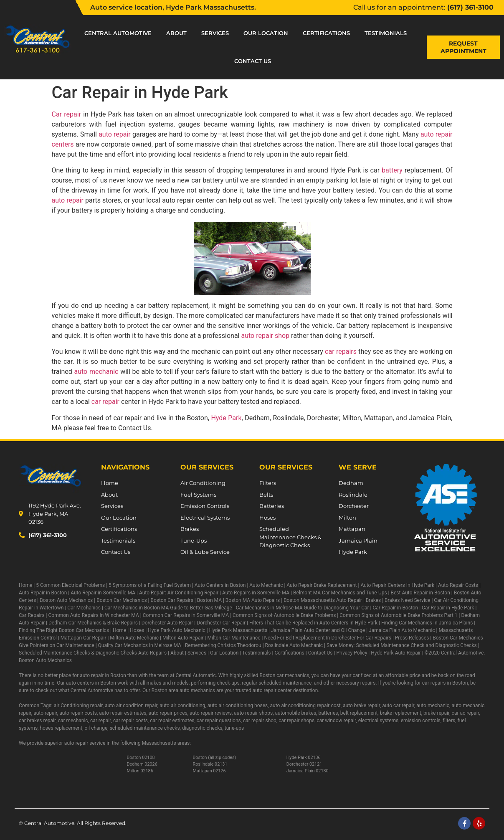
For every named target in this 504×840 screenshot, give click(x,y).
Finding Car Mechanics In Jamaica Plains (427, 623)
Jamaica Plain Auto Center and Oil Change (318, 630)
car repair (105, 402)
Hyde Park (226, 418)
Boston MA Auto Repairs (253, 600)
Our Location (266, 33)
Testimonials (386, 33)
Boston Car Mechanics (122, 600)
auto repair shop (265, 336)
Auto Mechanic (266, 585)
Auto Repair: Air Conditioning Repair (179, 593)
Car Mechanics (84, 608)
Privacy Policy (352, 653)
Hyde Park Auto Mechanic (177, 630)
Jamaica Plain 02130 (308, 771)
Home (25, 585)
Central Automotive (118, 33)
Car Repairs (32, 615)
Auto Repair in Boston (43, 593)
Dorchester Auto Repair (167, 623)
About (176, 33)
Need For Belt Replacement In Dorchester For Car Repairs (328, 638)
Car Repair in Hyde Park (448, 608)
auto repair (115, 134)
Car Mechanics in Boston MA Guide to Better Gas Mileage (168, 608)
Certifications (326, 33)
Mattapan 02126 (209, 771)
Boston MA (209, 600)
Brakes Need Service (407, 600)
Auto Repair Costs (458, 585)
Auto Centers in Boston (220, 585)
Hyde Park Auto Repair (396, 653)
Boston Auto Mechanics (66, 600)
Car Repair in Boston (396, 608)
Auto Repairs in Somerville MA (256, 593)
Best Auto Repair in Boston (420, 593)
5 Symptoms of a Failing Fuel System (150, 585)
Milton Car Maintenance (234, 638)
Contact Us (253, 61)
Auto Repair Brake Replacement (322, 585)
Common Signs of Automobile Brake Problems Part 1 (398, 615)
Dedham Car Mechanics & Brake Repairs (93, 623)
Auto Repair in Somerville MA (103, 593)
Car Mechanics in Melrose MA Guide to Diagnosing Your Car (303, 608)
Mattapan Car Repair (84, 638)
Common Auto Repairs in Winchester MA (93, 615)
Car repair (66, 114)
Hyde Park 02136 (304, 758)
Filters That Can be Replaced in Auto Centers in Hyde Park (313, 623)
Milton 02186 (140, 771)
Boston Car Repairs (172, 600)
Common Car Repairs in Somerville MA (186, 615)
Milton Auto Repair (183, 638)
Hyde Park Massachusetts (238, 630)
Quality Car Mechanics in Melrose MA (140, 645)
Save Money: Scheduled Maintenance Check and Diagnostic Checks (402, 645)
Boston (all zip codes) (215, 758)
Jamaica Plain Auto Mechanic (402, 630)
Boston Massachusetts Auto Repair (323, 600)
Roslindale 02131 (210, 764)
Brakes (373, 600)
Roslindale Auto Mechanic (294, 645)
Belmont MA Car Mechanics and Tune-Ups (340, 593)
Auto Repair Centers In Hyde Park (397, 585)
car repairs (341, 351)
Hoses (137, 630)
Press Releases (412, 638)
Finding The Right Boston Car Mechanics (64, 630)
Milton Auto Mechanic (134, 638)
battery (392, 170)
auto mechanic (96, 372)
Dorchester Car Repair (221, 623)
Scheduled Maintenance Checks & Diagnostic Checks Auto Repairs (93, 653)
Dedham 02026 (142, 764)
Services (215, 33)
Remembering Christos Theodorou (223, 645)
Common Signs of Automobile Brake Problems (284, 615)
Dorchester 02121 (304, 764)
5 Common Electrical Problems (70, 585)
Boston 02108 (141, 758)
